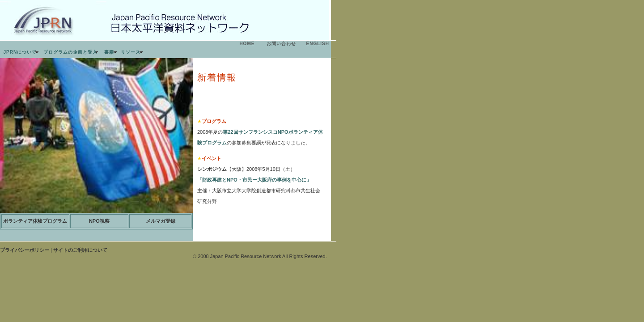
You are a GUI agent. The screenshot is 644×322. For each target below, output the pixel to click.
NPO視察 (99, 221)
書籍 (109, 52)
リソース (131, 52)
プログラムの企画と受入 (70, 52)
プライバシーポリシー (25, 250)
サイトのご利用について (80, 250)
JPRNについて (20, 52)
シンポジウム (212, 169)
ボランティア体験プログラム (35, 221)
